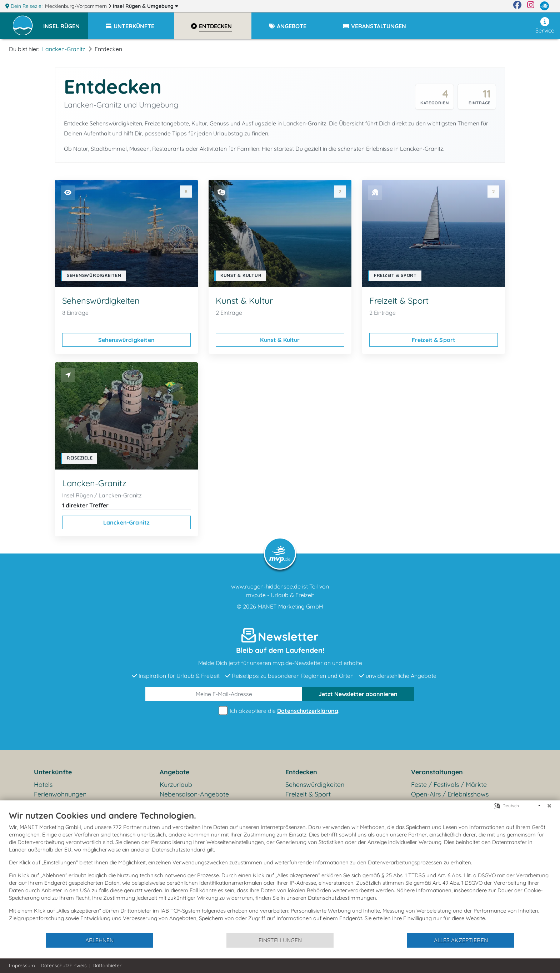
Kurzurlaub (176, 785)
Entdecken (301, 772)
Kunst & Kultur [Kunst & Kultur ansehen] (280, 340)
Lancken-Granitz (64, 49)
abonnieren (358, 694)
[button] (66, 23)
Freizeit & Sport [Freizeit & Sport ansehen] (434, 340)
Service (545, 26)
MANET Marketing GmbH (290, 606)
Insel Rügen (146, 6)
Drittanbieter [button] (107, 965)
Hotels (43, 785)
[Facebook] (517, 6)
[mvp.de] (544, 6)
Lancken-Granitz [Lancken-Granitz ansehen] (126, 522)
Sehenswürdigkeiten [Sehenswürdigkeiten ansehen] (126, 340)
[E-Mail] (224, 694)
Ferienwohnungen (60, 794)
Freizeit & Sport (308, 794)
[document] (280, 871)
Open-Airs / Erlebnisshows (450, 794)
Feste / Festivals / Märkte (449, 785)
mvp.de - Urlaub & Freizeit (280, 595)
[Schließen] (549, 806)
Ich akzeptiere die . (280, 711)
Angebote (174, 772)
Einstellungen (280, 940)
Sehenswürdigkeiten (315, 785)
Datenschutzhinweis (64, 965)
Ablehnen (99, 940)
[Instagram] (531, 6)
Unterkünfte (53, 772)
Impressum (22, 965)
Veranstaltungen (437, 772)
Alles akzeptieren (461, 940)
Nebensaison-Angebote (194, 794)
